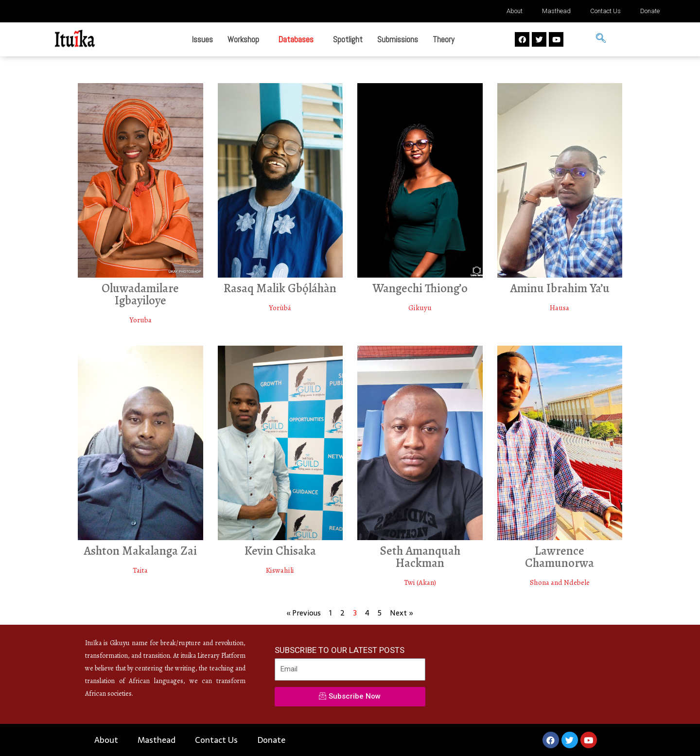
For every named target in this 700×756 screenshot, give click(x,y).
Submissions (398, 39)
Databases (296, 39)
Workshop (243, 39)
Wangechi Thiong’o (420, 288)
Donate (650, 11)
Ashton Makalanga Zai (140, 551)
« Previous (304, 613)
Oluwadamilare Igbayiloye (140, 294)
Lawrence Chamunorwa (560, 557)
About (515, 11)
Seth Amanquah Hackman (420, 557)
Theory (444, 39)
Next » (402, 613)
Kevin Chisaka (280, 551)
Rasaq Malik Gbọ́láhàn (280, 288)
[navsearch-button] (601, 39)
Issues (202, 39)
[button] (246, 40)
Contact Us (605, 11)
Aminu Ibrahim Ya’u (560, 288)
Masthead (556, 11)
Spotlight (348, 39)
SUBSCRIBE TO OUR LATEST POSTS (340, 650)
